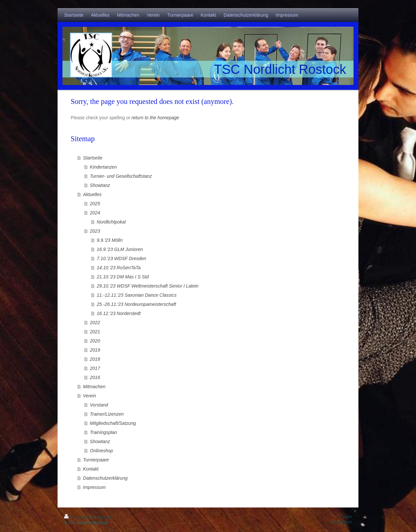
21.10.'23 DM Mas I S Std (123, 277)
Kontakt (91, 469)
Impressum (94, 487)
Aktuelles (92, 194)
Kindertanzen (104, 167)
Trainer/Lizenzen (107, 414)
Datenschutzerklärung (105, 478)
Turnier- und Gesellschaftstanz (121, 176)
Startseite (93, 158)
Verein (90, 396)
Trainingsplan (104, 432)
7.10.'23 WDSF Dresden (121, 258)
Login (347, 517)
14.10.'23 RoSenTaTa (119, 268)
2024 (95, 213)
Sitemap (104, 517)
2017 (95, 368)
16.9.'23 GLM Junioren (120, 249)
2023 (95, 231)
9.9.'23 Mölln (110, 240)
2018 (95, 359)
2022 (95, 323)
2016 (95, 377)
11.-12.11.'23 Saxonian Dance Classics (137, 295)
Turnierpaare (96, 460)
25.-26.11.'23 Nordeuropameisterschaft (136, 304)
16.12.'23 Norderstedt (119, 313)
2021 (95, 332)
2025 (95, 204)
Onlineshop (102, 451)
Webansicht (342, 522)
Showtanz (100, 185)
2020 (95, 341)
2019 (95, 350)
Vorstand (99, 405)
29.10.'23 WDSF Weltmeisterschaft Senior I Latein (148, 286)
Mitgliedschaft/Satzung (113, 423)
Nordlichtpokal (111, 222)
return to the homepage (155, 118)
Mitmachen (94, 387)
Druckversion (80, 517)
